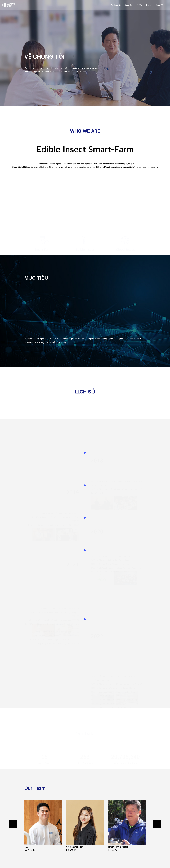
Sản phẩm (129, 5)
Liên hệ (149, 5)
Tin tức (139, 5)
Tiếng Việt (161, 5)
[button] (29, 826)
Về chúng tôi (116, 5)
